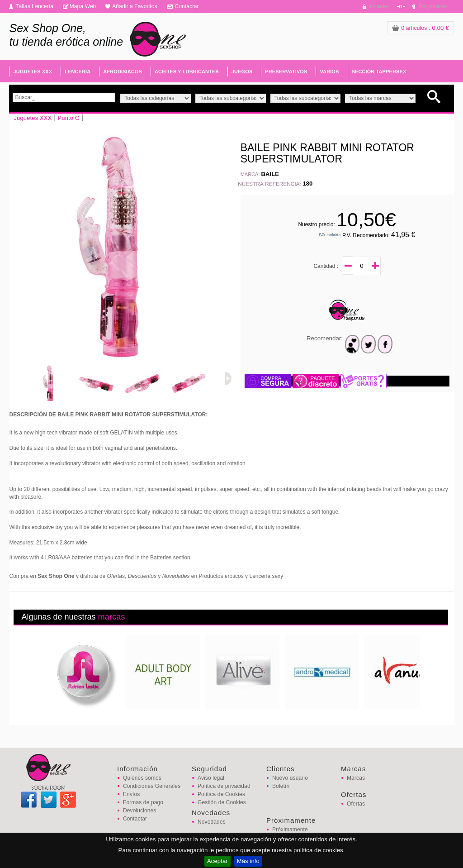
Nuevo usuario (290, 778)
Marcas (356, 778)
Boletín (281, 786)
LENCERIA (78, 72)
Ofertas (356, 804)
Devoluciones (139, 811)
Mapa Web (83, 6)
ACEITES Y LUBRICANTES (187, 72)
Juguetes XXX (33, 118)
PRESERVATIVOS (286, 72)
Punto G (69, 118)
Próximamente (290, 830)
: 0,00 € (420, 28)
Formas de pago (143, 802)
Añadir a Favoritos (135, 6)
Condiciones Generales (152, 786)
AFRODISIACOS (123, 72)
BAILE (270, 174)
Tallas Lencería (35, 6)
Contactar (187, 6)
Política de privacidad (224, 786)
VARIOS (329, 72)
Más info (248, 861)
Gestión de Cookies (222, 802)
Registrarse (433, 6)
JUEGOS (242, 72)
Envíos (131, 794)
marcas (112, 617)
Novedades (212, 822)
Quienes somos (142, 778)
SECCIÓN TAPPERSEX (379, 72)
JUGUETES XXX (33, 72)
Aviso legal (211, 778)
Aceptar (217, 861)
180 (307, 184)
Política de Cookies (221, 794)
